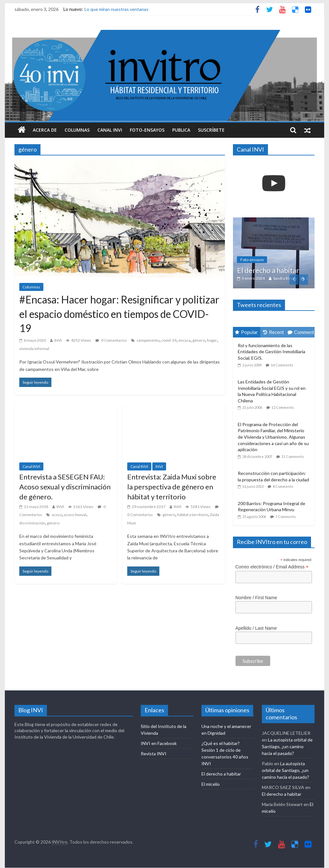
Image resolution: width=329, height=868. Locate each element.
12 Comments (283, 407)
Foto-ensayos (147, 130)
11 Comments (293, 456)
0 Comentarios (111, 340)
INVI (58, 340)
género (199, 340)
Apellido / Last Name (256, 628)
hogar (212, 340)
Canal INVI (110, 130)
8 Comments (283, 486)
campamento (148, 340)
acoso (57, 515)
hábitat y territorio (192, 515)
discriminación (32, 523)
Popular (246, 332)
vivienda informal (34, 349)
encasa (184, 340)
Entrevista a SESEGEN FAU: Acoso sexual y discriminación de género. (65, 487)
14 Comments (282, 365)
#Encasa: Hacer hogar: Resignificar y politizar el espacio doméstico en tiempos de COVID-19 (119, 314)
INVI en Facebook (159, 743)
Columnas (77, 130)
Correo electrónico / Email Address (272, 567)
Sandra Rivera (285, 278)
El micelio (211, 784)
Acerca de (45, 130)
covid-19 (169, 340)
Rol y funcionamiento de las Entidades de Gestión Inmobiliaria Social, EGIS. (271, 352)
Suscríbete (211, 130)
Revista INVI (154, 754)
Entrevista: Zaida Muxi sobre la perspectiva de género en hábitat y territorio (172, 487)
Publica (181, 130)
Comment (301, 332)
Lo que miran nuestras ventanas (116, 9)
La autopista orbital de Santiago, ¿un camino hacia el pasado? (287, 746)
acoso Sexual (75, 515)
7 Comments (286, 517)
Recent (274, 332)
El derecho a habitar (268, 270)
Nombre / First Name (256, 598)
